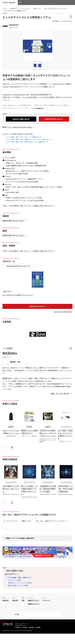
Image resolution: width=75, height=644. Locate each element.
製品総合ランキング (33, 600)
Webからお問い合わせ (21, 119)
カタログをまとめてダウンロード (18, 266)
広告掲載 (38, 627)
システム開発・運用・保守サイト (19, 578)
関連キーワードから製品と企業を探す (20, 538)
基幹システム (27, 521)
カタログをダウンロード (54, 119)
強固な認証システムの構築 (18, 585)
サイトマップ (46, 600)
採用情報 (31, 627)
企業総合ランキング (33, 604)
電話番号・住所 (15, 362)
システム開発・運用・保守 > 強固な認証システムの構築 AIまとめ (27, 142)
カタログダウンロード (38, 306)
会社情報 (24, 627)
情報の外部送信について (21, 625)
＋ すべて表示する (37, 108)
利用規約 (18, 627)
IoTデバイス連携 (14, 580)
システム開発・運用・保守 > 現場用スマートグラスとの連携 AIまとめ (28, 139)
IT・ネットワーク (11, 521)
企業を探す (15, 600)
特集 (23, 600)
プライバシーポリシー (22, 623)
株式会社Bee (14, 25)
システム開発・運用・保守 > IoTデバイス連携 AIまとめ (23, 137)
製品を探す (6, 600)
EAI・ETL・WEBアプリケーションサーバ (52, 521)
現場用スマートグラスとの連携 (20, 583)
